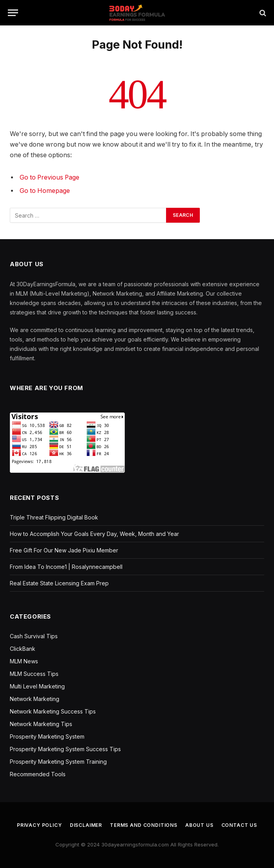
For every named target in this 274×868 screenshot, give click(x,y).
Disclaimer (86, 825)
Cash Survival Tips (34, 636)
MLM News (24, 661)
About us (199, 825)
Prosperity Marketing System (47, 736)
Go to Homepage (45, 191)
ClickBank (23, 649)
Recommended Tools (38, 774)
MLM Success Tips (34, 674)
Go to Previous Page (49, 177)
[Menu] (13, 13)
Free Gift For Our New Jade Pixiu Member (64, 550)
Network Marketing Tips (41, 724)
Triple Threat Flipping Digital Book (54, 517)
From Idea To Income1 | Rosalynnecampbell (66, 567)
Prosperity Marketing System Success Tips (65, 749)
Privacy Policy (39, 825)
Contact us (239, 825)
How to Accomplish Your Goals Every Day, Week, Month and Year (94, 534)
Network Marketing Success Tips (53, 711)
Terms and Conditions (144, 825)
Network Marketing (35, 699)
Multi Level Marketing (37, 686)
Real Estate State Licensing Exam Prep (59, 583)
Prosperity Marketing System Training (58, 762)
